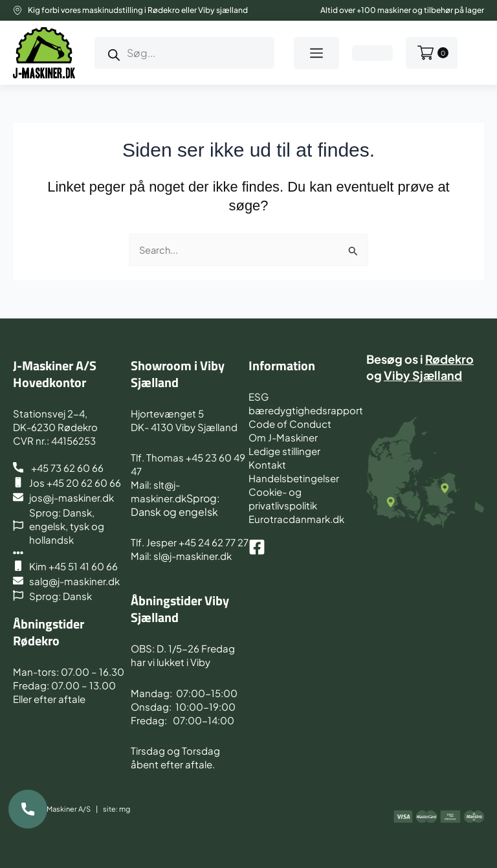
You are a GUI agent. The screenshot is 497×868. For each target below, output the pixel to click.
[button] (316, 53)
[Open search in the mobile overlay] (184, 53)
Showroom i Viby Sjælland (178, 374)
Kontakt (267, 464)
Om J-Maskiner (283, 437)
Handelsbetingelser (294, 478)
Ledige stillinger (284, 451)
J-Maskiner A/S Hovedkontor (55, 374)
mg (125, 809)
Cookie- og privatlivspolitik (283, 498)
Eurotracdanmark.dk (296, 519)
